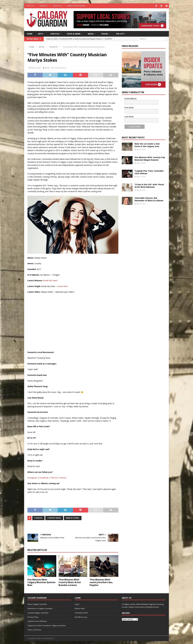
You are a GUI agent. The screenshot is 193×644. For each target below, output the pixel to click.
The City (120, 33)
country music (54, 518)
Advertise (43, 6)
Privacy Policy (33, 617)
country (38, 518)
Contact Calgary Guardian (38, 612)
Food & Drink (74, 33)
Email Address (130, 98)
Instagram (32, 477)
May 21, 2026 (141, 176)
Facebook (44, 477)
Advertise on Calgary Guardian (40, 608)
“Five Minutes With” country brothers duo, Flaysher (101, 582)
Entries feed (80, 608)
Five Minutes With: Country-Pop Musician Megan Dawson (150, 158)
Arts (40, 33)
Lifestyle (55, 33)
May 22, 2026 (141, 163)
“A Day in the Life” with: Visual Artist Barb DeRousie (149, 185)
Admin (47, 67)
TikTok (54, 477)
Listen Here (62, 286)
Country (57, 67)
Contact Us (57, 6)
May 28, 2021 (36, 67)
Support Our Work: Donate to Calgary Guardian (47, 625)
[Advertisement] (142, 251)
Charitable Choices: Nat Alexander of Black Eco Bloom (149, 199)
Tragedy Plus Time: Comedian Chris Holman (149, 172)
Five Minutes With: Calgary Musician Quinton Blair (41, 582)
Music (91, 33)
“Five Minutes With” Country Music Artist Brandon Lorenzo (70, 582)
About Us (30, 6)
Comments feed (81, 612)
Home (30, 33)
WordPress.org (81, 617)
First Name (129, 107)
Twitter (63, 477)
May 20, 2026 (141, 190)
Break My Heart (50, 280)
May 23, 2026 (141, 149)
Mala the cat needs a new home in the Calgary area (147, 145)
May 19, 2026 (141, 203)
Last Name (129, 116)
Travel (105, 33)
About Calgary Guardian (37, 604)
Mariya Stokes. (73, 518)
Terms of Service (34, 630)
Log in (77, 604)
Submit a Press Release (76, 6)
